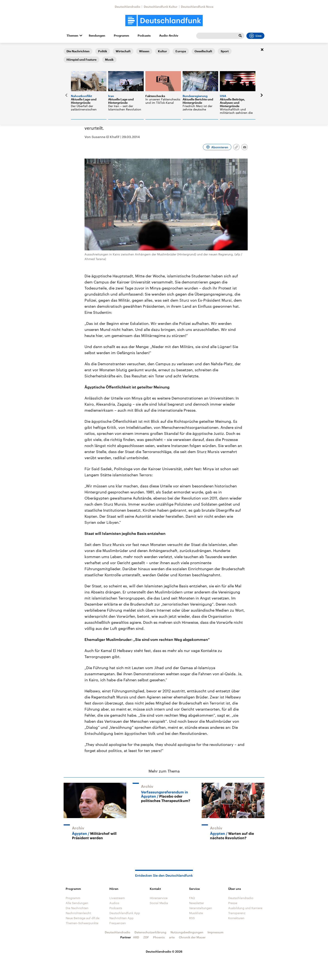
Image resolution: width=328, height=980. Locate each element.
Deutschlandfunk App (125, 913)
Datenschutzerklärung (150, 932)
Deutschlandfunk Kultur (161, 7)
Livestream (117, 898)
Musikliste (196, 913)
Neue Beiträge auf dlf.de (83, 918)
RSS (192, 918)
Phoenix (159, 937)
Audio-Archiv (169, 36)
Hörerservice (159, 898)
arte (172, 937)
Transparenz (237, 913)
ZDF (146, 937)
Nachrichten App (121, 918)
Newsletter (197, 903)
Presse (233, 903)
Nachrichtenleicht (78, 913)
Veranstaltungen (201, 908)
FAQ (192, 898)
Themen (72, 36)
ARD (136, 937)
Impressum (215, 932)
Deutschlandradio (128, 7)
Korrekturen (236, 918)
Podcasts (144, 36)
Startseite (70, 49)
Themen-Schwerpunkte (82, 923)
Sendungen (97, 36)
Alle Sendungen (77, 903)
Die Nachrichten (77, 908)
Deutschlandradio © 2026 (164, 951)
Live (255, 36)
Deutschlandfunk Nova (197, 7)
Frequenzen (118, 923)
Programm (121, 36)
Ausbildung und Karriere (245, 908)
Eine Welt (87, 49)
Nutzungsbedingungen (187, 932)
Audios (114, 903)
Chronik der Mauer (192, 937)
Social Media (159, 903)
